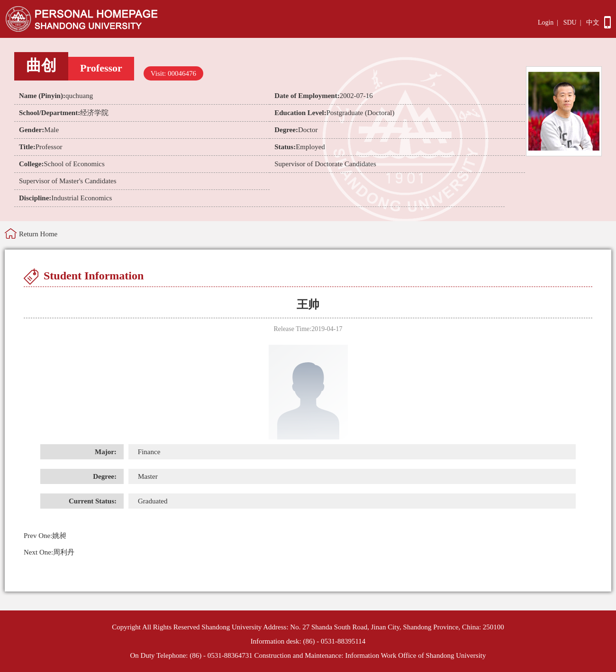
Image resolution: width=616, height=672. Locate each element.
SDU (570, 22)
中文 (593, 22)
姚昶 (45, 536)
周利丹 (49, 552)
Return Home (38, 234)
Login (546, 22)
